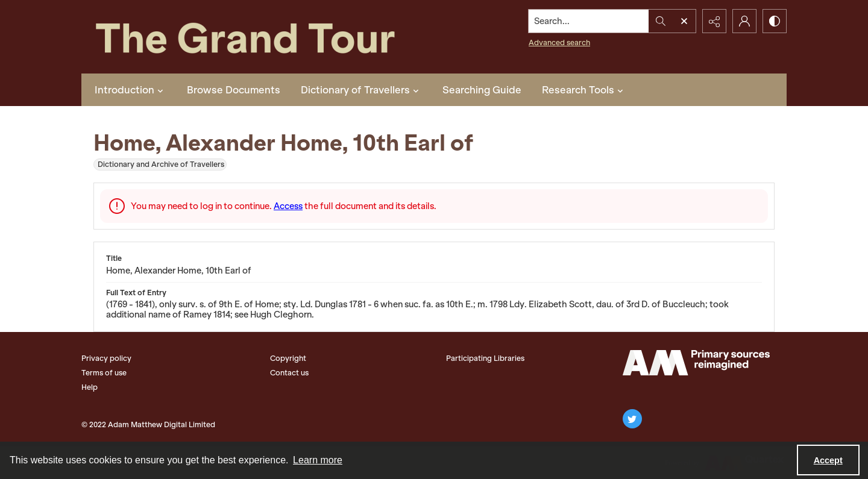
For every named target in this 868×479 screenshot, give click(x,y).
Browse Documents (234, 90)
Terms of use (104, 373)
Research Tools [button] (584, 90)
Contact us (289, 373)
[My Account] (744, 21)
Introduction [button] (131, 90)
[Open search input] (684, 21)
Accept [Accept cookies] (828, 460)
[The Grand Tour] (273, 37)
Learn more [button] (318, 460)
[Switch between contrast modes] (775, 21)
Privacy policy (106, 358)
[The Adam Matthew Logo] (696, 363)
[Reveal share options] (714, 21)
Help (90, 387)
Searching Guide (482, 90)
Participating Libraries (485, 358)
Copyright (288, 358)
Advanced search (559, 42)
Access (288, 206)
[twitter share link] (632, 419)
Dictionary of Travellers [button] (361, 90)
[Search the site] (589, 21)
